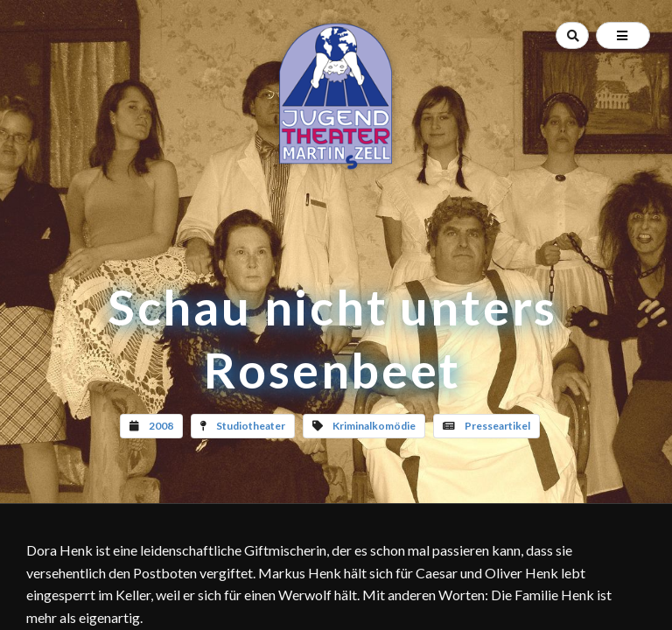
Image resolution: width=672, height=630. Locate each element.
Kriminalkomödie (374, 426)
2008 (161, 426)
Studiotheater (251, 426)
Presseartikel (497, 426)
